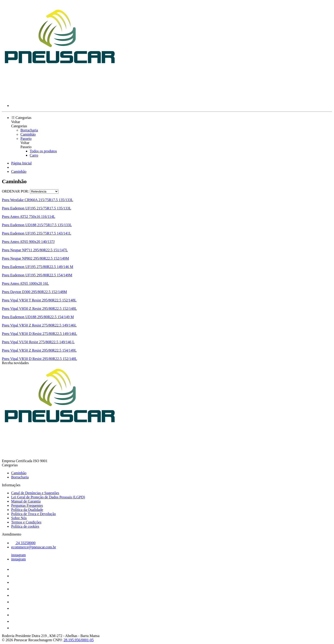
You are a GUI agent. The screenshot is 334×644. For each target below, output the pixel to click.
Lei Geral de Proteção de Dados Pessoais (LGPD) (48, 497)
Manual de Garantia (26, 501)
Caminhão (28, 134)
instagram (18, 555)
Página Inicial (21, 163)
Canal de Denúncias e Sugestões (35, 493)
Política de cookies (25, 526)
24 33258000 (23, 543)
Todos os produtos (43, 151)
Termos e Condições (26, 522)
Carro (34, 155)
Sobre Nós (19, 518)
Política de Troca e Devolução (34, 514)
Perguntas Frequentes (27, 505)
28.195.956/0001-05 (79, 640)
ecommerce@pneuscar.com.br (34, 547)
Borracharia (29, 130)
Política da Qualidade (27, 510)
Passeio (26, 139)
